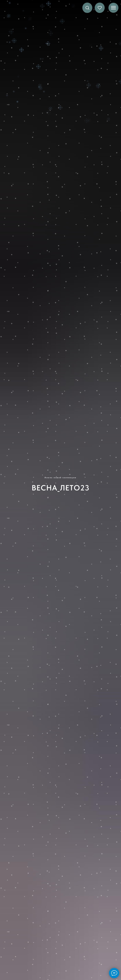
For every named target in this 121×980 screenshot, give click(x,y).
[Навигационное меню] (113, 8)
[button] (87, 8)
